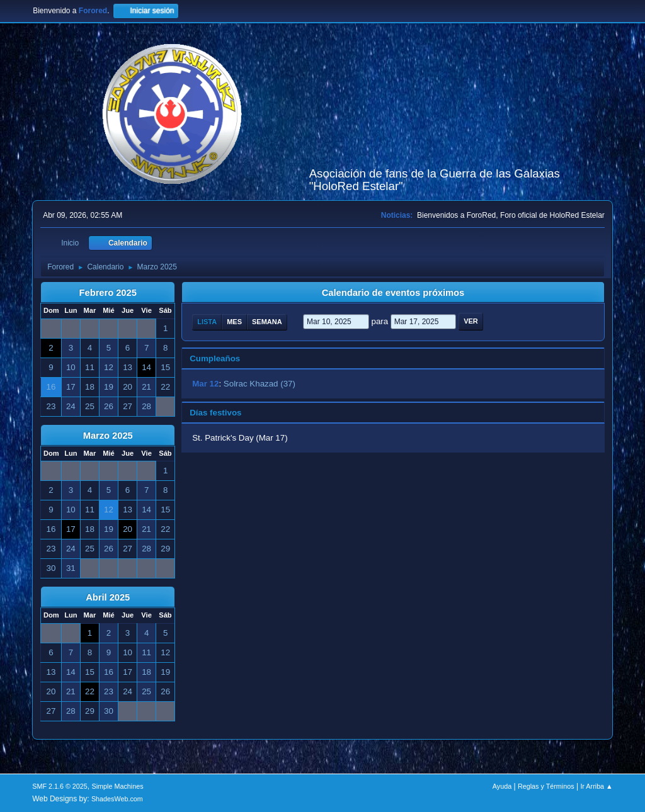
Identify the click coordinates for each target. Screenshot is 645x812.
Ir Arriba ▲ (596, 786)
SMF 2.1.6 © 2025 (60, 786)
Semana (267, 322)
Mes (234, 322)
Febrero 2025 (108, 293)
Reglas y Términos (546, 786)
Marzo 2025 (108, 436)
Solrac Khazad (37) (260, 384)
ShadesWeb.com (117, 799)
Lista (207, 322)
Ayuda (502, 786)
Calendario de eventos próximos (393, 293)
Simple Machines (118, 786)
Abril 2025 (108, 597)
